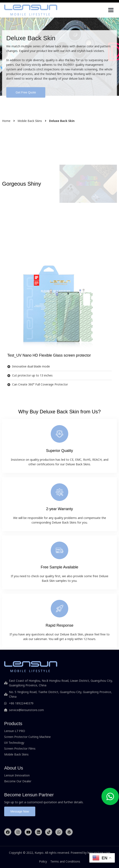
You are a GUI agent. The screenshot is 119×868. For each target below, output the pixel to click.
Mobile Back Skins (30, 121)
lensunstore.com (99, 853)
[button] (26, 92)
